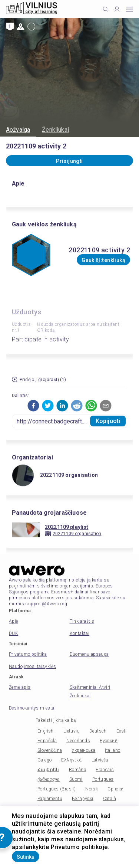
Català (110, 799)
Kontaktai (80, 633)
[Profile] (117, 9)
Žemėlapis (20, 687)
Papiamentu (50, 799)
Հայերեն (48, 770)
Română (77, 770)
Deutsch (98, 731)
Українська (83, 750)
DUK (14, 633)
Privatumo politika (28, 654)
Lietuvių (72, 731)
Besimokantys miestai (32, 708)
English (46, 731)
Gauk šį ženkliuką (103, 260)
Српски (115, 789)
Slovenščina (50, 750)
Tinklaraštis (82, 621)
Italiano (112, 750)
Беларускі (83, 799)
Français (105, 770)
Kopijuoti (108, 421)
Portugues (103, 779)
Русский (109, 741)
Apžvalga (18, 130)
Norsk (92, 789)
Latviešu (100, 760)
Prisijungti (69, 161)
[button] (33, 406)
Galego (44, 760)
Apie (14, 621)
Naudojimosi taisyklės (32, 666)
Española (47, 741)
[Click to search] (105, 9)
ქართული (49, 779)
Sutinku (26, 857)
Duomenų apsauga (89, 654)
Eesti (122, 731)
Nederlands (78, 741)
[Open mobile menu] (129, 9)
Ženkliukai (55, 130)
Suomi (76, 779)
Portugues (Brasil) (57, 789)
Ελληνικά (71, 760)
